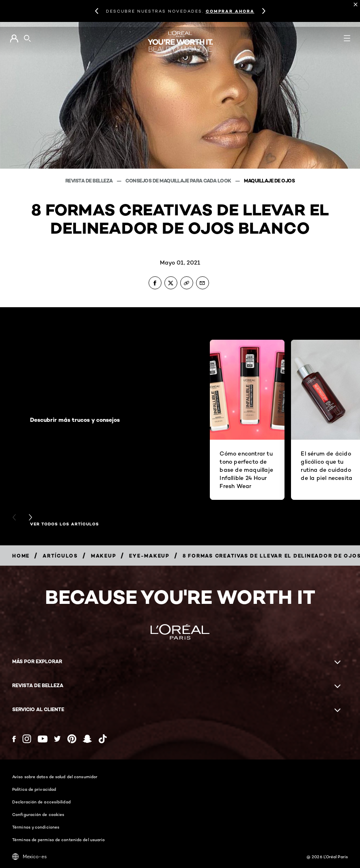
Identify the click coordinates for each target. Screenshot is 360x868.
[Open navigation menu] (347, 38)
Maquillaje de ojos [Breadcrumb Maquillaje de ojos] (269, 181)
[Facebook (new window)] (14, 739)
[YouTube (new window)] (43, 739)
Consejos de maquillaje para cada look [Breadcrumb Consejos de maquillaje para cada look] (179, 181)
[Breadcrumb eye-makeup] (149, 556)
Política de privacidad (34, 789)
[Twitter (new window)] (57, 739)
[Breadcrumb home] (21, 556)
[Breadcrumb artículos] (60, 556)
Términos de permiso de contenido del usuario (58, 840)
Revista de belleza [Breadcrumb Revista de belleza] (90, 181)
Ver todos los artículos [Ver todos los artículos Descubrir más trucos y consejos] (65, 524)
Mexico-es (29, 857)
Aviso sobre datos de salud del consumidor (55, 777)
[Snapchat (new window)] (87, 739)
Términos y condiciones (36, 827)
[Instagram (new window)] (27, 739)
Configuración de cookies (38, 814)
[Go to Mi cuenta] (14, 39)
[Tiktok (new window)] (103, 739)
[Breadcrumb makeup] (104, 556)
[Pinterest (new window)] (72, 739)
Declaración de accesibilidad (41, 802)
